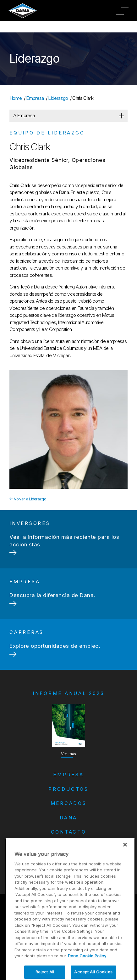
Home (16, 98)
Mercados (69, 803)
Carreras (68, 845)
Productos (68, 789)
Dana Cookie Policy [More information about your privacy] (87, 976)
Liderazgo (58, 98)
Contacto (69, 832)
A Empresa (24, 115)
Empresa (35, 98)
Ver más (68, 754)
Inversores (68, 855)
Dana (68, 818)
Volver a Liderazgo (28, 499)
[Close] (125, 864)
